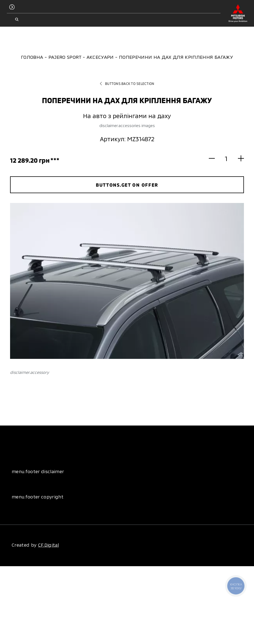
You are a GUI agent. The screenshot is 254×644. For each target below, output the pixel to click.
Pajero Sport (65, 57)
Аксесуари (100, 57)
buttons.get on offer (127, 185)
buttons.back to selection (127, 84)
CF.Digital (48, 545)
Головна (32, 57)
